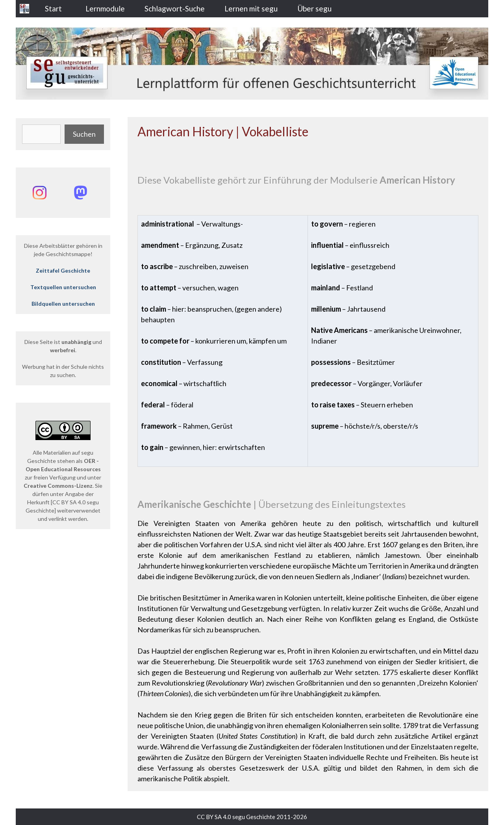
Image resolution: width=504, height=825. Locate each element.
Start (53, 8)
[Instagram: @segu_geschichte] (39, 193)
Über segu (314, 8)
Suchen (84, 134)
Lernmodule (105, 8)
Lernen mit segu (251, 8)
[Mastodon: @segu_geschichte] (80, 193)
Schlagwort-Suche (175, 8)
